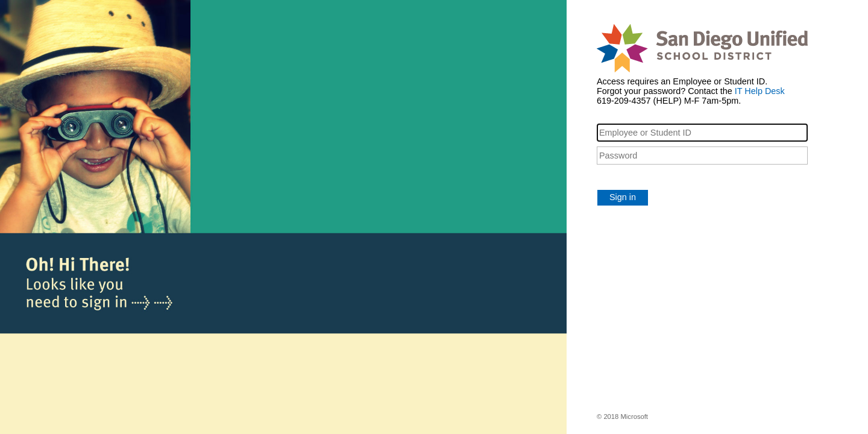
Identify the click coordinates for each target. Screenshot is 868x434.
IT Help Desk (760, 91)
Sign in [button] (623, 197)
